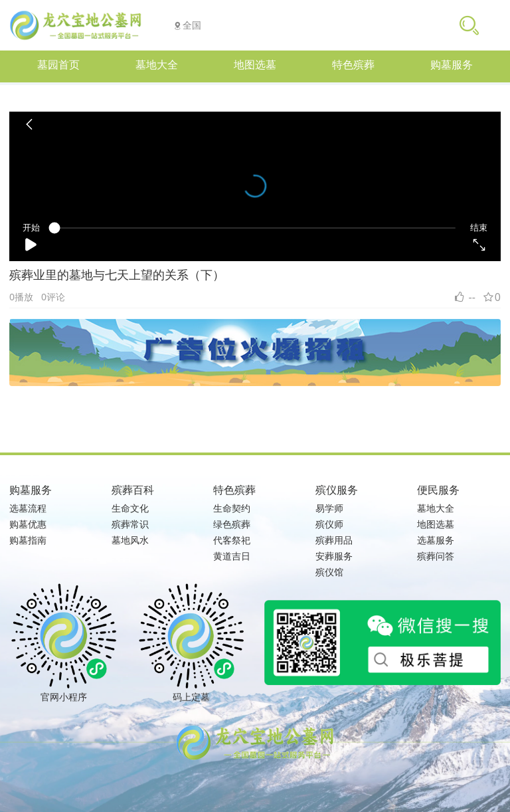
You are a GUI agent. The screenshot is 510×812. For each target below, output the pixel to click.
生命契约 (232, 508)
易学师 (329, 508)
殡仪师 (329, 524)
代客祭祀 (232, 540)
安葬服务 (334, 556)
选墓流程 (28, 508)
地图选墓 (436, 524)
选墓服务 (436, 540)
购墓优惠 (28, 524)
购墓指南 (28, 540)
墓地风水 (130, 540)
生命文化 (130, 508)
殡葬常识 (130, 524)
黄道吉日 (232, 556)
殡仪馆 (329, 572)
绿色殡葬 (232, 524)
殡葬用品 (334, 540)
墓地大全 (436, 508)
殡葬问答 (436, 556)
